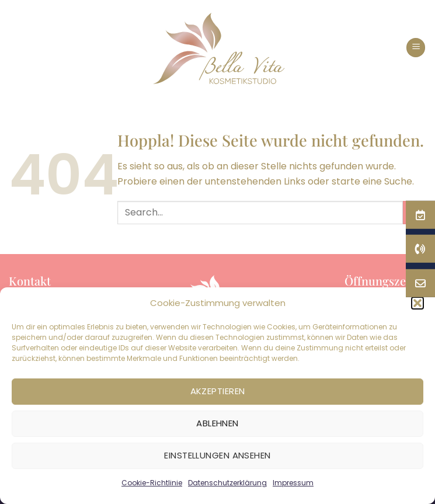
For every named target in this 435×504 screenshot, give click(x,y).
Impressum (293, 483)
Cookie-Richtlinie (152, 483)
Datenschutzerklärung (227, 483)
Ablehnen (218, 423)
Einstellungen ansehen (217, 455)
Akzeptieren (218, 391)
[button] (416, 48)
